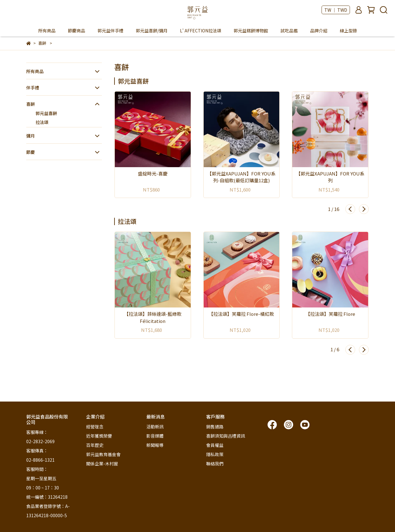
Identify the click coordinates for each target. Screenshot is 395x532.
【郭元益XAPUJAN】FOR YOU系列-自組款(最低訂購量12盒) (241, 177)
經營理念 (95, 427)
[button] (350, 209)
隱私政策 (215, 454)
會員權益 (215, 445)
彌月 (31, 136)
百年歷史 (95, 445)
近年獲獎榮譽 (99, 436)
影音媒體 (155, 436)
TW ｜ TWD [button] (336, 10)
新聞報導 (155, 445)
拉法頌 (42, 122)
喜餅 (31, 104)
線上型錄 (348, 31)
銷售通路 (215, 427)
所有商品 (47, 31)
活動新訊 (155, 427)
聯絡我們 (215, 464)
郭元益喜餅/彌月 (152, 31)
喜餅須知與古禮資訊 (226, 436)
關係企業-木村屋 (102, 464)
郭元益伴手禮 (110, 31)
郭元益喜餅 (46, 113)
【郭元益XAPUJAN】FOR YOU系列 (330, 177)
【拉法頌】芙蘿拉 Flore (330, 314)
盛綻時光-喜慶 (153, 173)
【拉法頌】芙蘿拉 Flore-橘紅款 (241, 314)
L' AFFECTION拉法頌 (201, 31)
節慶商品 (77, 31)
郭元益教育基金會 (103, 454)
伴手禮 (33, 88)
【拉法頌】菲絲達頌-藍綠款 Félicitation (153, 317)
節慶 (31, 152)
